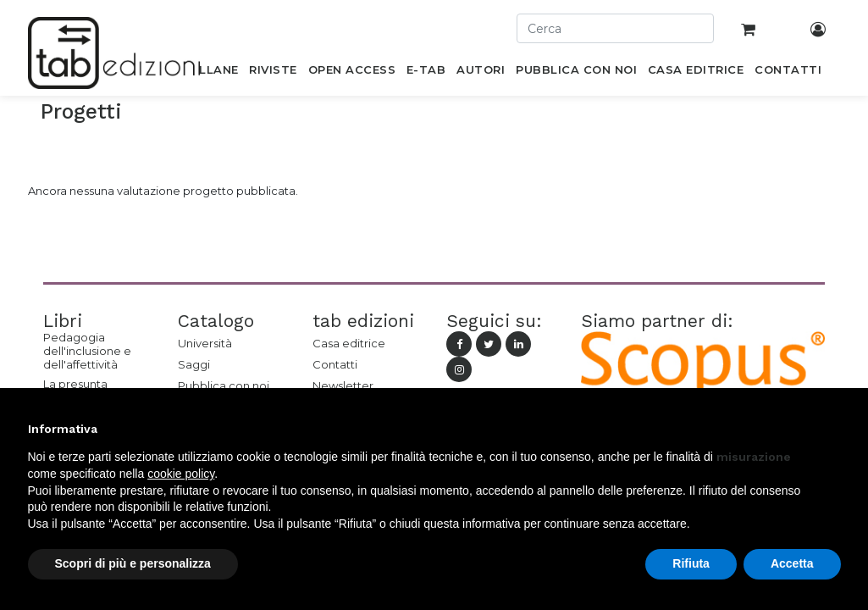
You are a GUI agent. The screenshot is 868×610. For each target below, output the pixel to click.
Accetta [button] (792, 563)
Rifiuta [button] (691, 563)
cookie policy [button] (181, 474)
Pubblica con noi (224, 385)
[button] (832, 429)
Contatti (335, 364)
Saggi (194, 364)
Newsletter (343, 385)
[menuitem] (210, 73)
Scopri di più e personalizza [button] (133, 563)
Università (205, 343)
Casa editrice (349, 343)
